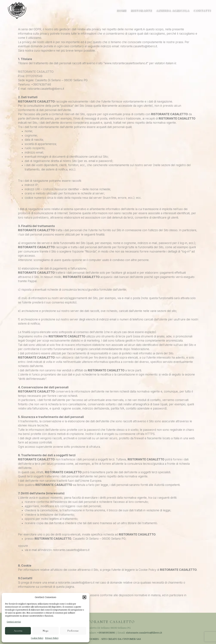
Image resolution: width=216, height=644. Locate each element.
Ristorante (141, 10)
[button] (84, 597)
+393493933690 (106, 633)
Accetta (18, 631)
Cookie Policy (37, 638)
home (122, 10)
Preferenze (73, 631)
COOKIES (93, 639)
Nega (45, 631)
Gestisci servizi (14, 622)
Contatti (202, 10)
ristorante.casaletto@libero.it (144, 633)
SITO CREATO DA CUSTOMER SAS (121, 639)
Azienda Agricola (173, 10)
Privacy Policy (52, 638)
